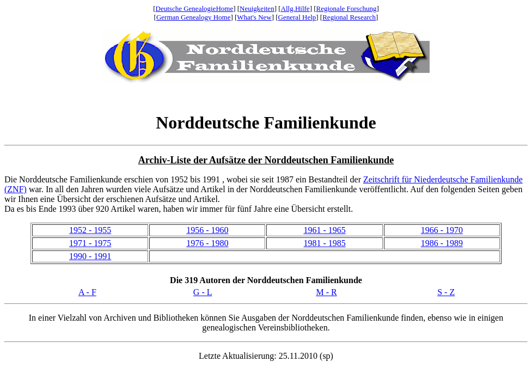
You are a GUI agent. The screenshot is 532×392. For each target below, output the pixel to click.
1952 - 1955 (90, 230)
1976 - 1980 (207, 243)
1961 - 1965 (324, 230)
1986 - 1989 (442, 243)
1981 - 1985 (324, 243)
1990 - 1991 (90, 256)
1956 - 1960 (207, 230)
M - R (326, 292)
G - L (203, 292)
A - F (87, 292)
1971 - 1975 (90, 243)
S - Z (446, 292)
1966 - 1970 (442, 230)
